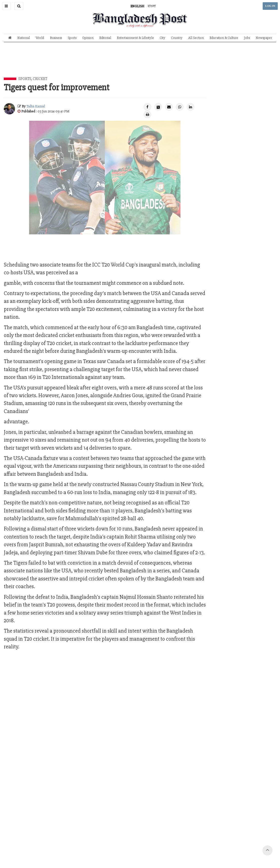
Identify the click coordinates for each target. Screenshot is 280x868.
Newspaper (264, 38)
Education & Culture (224, 38)
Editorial (105, 38)
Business (56, 38)
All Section (196, 38)
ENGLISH (137, 6)
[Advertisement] (140, 63)
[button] (6, 6)
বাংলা (152, 6)
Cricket (40, 79)
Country (177, 38)
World (40, 38)
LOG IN (270, 6)
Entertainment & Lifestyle (135, 38)
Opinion (88, 38)
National (24, 38)
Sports (72, 38)
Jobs (247, 38)
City (162, 38)
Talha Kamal (36, 106)
